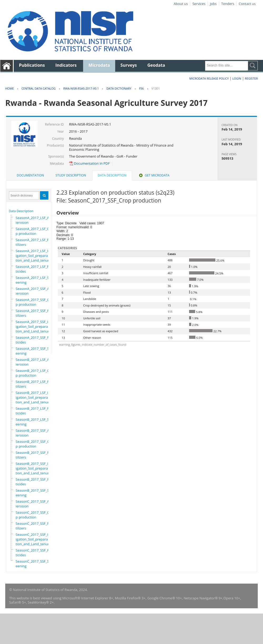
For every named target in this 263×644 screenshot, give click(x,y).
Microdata (99, 65)
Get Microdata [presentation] (154, 175)
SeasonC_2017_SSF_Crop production (34, 515)
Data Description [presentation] (112, 175)
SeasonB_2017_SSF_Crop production (34, 444)
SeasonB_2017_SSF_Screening (34, 493)
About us (181, 4)
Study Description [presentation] (71, 175)
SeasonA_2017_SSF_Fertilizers (34, 313)
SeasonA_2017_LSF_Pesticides (34, 269)
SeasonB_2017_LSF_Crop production (34, 373)
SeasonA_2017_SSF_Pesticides (34, 340)
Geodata (156, 65)
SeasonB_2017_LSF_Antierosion (34, 362)
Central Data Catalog (39, 88)
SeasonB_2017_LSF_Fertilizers (34, 384)
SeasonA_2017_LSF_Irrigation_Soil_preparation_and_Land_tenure (33, 256)
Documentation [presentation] (30, 175)
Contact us (247, 4)
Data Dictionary (119, 88)
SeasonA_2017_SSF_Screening (34, 351)
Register (251, 78)
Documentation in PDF (90, 163)
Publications (32, 65)
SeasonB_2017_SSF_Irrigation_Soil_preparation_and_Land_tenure (33, 468)
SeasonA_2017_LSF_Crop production (34, 231)
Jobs (213, 4)
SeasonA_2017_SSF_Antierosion (34, 291)
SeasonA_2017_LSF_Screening (34, 280)
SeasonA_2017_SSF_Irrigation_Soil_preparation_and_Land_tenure (33, 326)
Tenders (228, 4)
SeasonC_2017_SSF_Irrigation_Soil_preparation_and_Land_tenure (33, 539)
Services (199, 4)
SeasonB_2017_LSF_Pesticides (34, 411)
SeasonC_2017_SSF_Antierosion (34, 504)
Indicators (66, 65)
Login (237, 78)
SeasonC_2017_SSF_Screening (34, 564)
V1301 (156, 88)
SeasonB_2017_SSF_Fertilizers (34, 455)
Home (10, 88)
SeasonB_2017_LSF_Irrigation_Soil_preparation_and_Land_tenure (33, 397)
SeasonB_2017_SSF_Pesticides (34, 482)
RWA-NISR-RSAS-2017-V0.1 (81, 88)
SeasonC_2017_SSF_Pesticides (34, 553)
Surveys (129, 65)
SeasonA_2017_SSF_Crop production (34, 302)
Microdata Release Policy (209, 78)
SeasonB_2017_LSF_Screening (34, 422)
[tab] (30, 175)
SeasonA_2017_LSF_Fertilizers (34, 242)
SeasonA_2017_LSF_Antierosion (34, 220)
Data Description (21, 211)
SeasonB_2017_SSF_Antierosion (34, 433)
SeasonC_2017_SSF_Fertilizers (34, 526)
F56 (141, 88)
